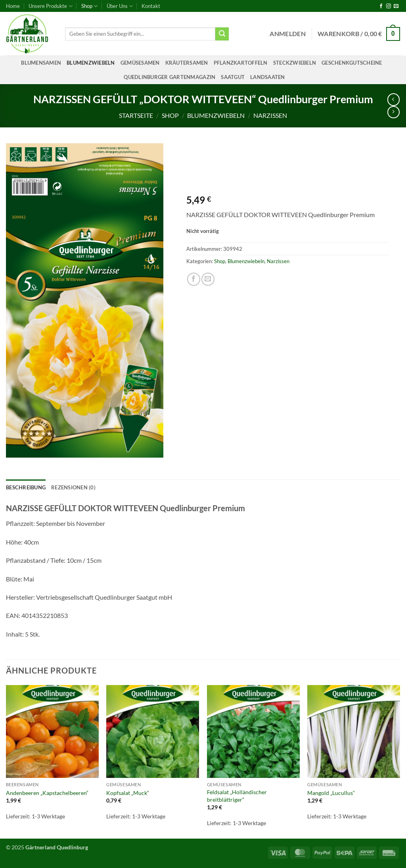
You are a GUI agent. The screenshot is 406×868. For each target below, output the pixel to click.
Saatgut (233, 77)
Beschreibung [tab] (26, 487)
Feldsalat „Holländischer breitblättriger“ (237, 796)
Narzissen (270, 115)
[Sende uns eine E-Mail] (396, 6)
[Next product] (394, 99)
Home (13, 6)
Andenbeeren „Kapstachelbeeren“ (47, 793)
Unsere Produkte (50, 6)
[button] (288, 34)
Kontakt (151, 6)
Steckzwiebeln (295, 63)
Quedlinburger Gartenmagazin (169, 77)
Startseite (136, 115)
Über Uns (120, 6)
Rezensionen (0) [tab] (73, 487)
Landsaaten (268, 77)
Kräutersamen (187, 63)
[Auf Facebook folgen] (381, 6)
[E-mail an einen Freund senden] (208, 279)
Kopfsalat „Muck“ (128, 793)
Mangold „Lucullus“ (331, 793)
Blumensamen (41, 63)
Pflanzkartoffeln (241, 63)
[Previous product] (394, 112)
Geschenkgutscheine (352, 63)
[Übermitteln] (222, 34)
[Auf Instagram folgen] (389, 6)
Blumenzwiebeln (91, 63)
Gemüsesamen (140, 63)
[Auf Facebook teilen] (194, 279)
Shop (89, 6)
